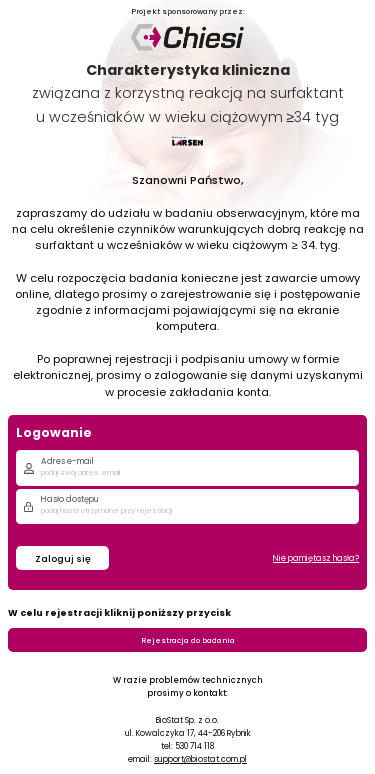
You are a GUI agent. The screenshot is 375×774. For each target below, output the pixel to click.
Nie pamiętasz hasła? (316, 558)
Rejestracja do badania (188, 640)
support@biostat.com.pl (200, 759)
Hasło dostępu (70, 499)
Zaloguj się (63, 558)
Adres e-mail (67, 461)
